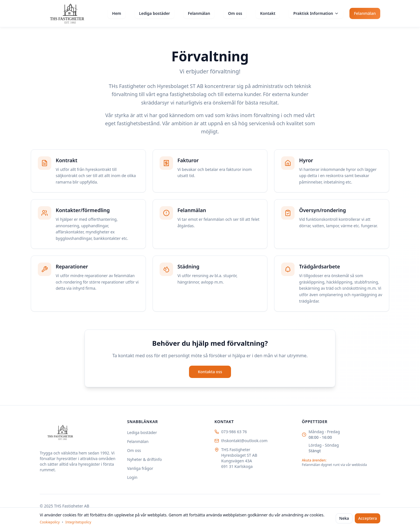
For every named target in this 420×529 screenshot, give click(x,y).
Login (132, 477)
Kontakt (268, 13)
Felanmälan (199, 13)
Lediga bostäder (155, 13)
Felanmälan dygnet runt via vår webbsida (334, 465)
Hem (116, 13)
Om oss (235, 13)
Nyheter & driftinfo (144, 459)
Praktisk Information (316, 13)
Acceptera (368, 518)
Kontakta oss (210, 372)
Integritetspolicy (78, 522)
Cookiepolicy (50, 522)
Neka (344, 518)
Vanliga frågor (140, 468)
